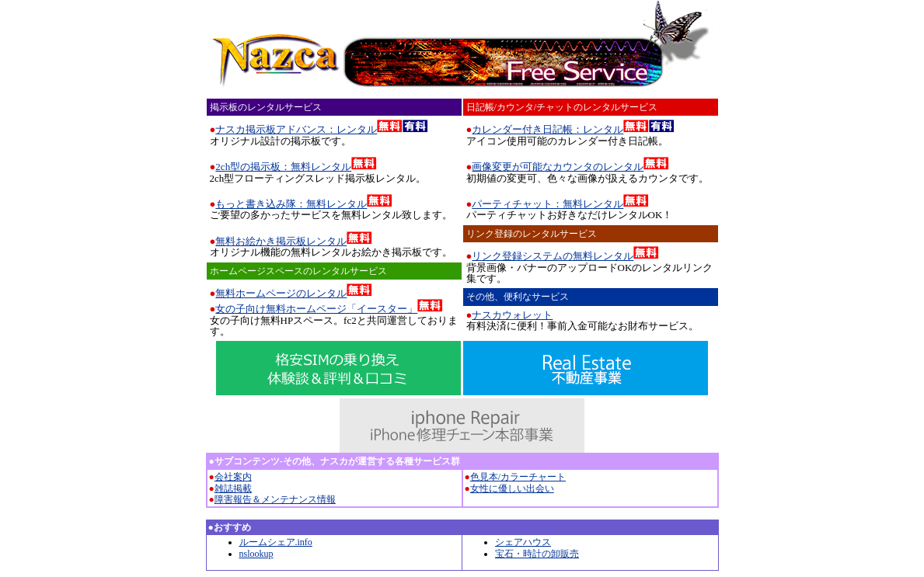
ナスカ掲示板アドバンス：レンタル (296, 129)
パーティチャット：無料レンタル (547, 204)
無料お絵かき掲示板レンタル (281, 241)
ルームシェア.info (276, 542)
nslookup (256, 554)
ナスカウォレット (512, 315)
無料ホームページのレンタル (281, 293)
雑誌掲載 (233, 488)
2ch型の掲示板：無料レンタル (283, 167)
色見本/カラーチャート (518, 477)
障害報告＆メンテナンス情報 (275, 499)
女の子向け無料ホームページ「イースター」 (316, 309)
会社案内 (233, 477)
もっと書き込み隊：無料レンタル (291, 204)
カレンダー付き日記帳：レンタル (547, 129)
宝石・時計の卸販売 (537, 554)
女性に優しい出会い (512, 488)
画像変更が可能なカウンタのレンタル (558, 167)
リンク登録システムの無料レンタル (553, 256)
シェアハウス (523, 542)
